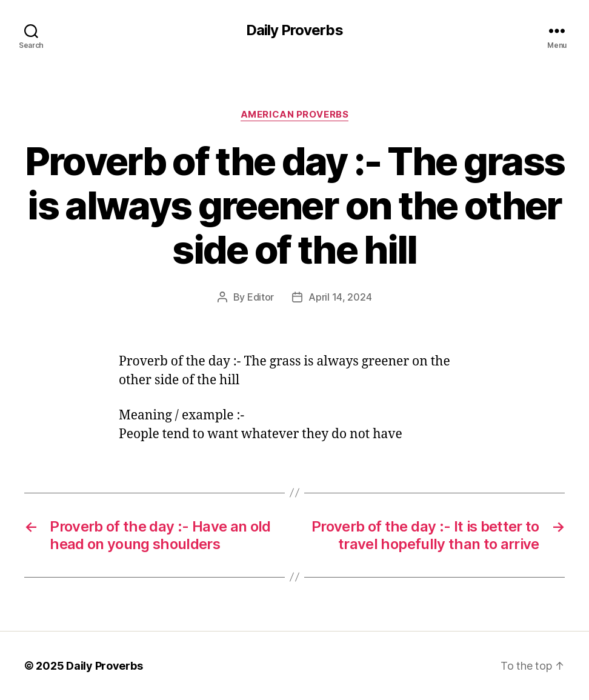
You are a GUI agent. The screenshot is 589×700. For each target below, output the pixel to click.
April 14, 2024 (340, 297)
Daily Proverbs (294, 30)
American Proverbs (294, 115)
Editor (261, 297)
